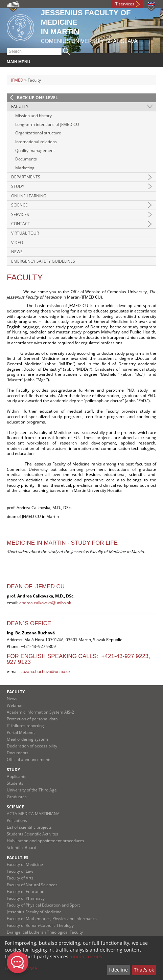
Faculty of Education (26, 891)
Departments (26, 177)
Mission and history (33, 116)
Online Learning (29, 196)
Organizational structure (38, 133)
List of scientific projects (29, 827)
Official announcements (29, 759)
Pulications (17, 820)
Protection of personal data (32, 719)
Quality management (35, 150)
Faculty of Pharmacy (26, 898)
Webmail (15, 705)
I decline (118, 970)
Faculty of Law (20, 871)
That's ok (144, 970)
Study (18, 186)
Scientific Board (21, 847)
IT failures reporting (25, 726)
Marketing (25, 168)
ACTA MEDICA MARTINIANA (33, 814)
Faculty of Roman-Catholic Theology (40, 925)
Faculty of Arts (20, 878)
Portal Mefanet (21, 732)
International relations (36, 142)
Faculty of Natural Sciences (32, 885)
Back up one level (37, 98)
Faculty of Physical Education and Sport (43, 905)
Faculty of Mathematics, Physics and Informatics (52, 919)
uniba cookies (87, 956)
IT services (124, 4)
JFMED (17, 80)
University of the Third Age (32, 790)
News (17, 252)
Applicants (17, 776)
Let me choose (21, 968)
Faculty (20, 106)
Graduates (17, 797)
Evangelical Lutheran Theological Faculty (45, 932)
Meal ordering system (27, 739)
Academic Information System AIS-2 (40, 712)
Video (17, 243)
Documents (26, 159)
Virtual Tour (25, 233)
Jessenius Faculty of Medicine (34, 912)
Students (15, 783)
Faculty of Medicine (25, 864)
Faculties (18, 858)
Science (19, 205)
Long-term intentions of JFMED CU (47, 124)
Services (20, 214)
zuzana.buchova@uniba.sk (45, 671)
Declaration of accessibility (32, 746)
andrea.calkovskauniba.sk (45, 603)
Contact (21, 224)
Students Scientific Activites (32, 834)
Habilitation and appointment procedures (45, 841)
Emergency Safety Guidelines (43, 261)
